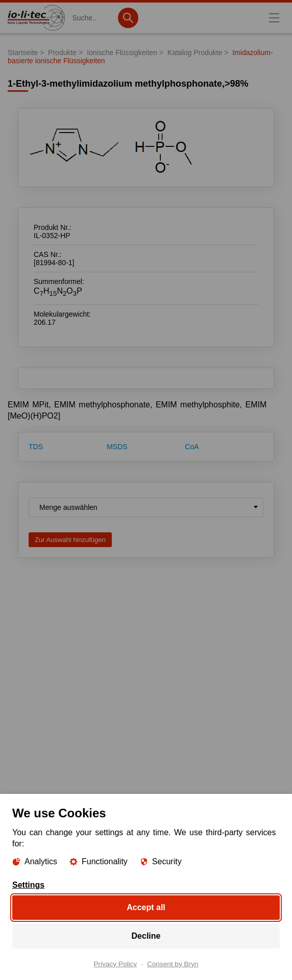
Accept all (146, 907)
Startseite (23, 53)
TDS (36, 447)
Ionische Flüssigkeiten (122, 53)
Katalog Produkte (195, 53)
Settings (28, 885)
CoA (192, 447)
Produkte (62, 53)
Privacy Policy (116, 964)
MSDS (117, 447)
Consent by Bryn (173, 964)
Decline (146, 936)
